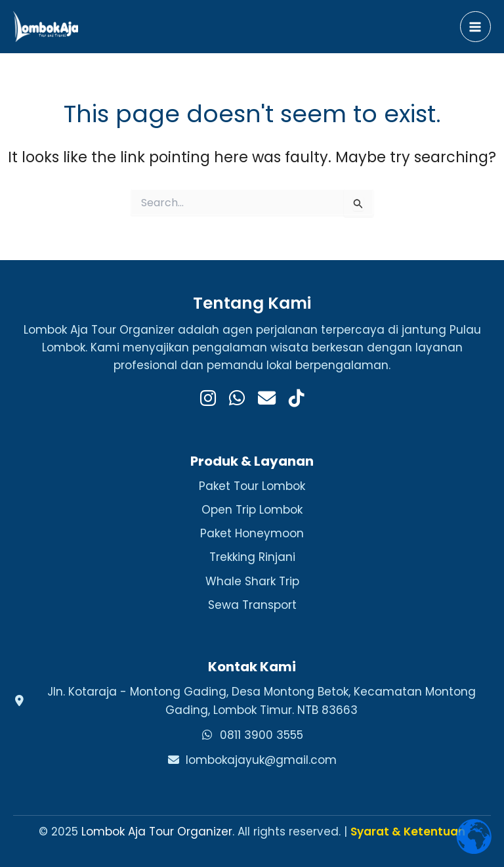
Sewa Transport (252, 605)
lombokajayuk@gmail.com (261, 760)
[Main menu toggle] (476, 27)
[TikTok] (297, 399)
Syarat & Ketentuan (408, 832)
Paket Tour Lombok (252, 486)
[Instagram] (208, 399)
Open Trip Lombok (252, 510)
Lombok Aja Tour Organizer (157, 832)
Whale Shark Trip (252, 581)
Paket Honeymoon (252, 533)
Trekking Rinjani (252, 557)
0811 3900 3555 (262, 735)
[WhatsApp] (237, 399)
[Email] (267, 399)
